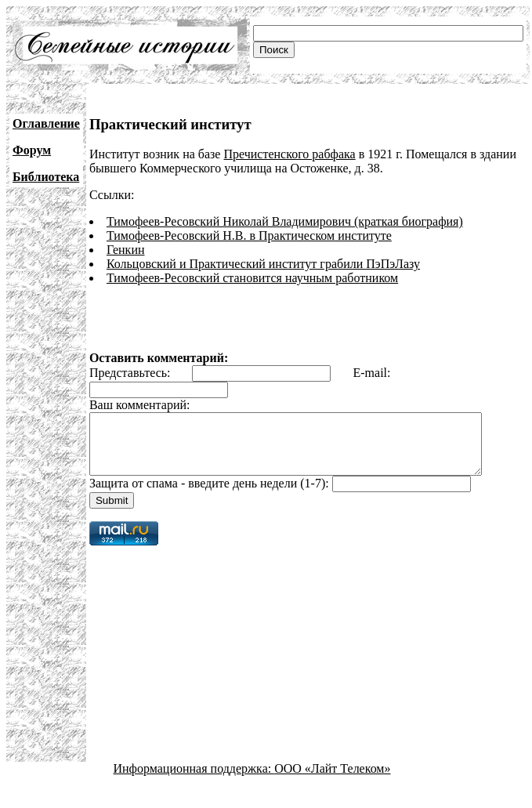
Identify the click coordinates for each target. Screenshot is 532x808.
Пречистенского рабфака (289, 154)
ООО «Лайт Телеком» (332, 780)
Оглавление (46, 123)
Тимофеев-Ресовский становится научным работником (252, 278)
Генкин (126, 250)
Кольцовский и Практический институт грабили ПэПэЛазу (263, 264)
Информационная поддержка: (194, 780)
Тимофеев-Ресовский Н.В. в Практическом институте (249, 236)
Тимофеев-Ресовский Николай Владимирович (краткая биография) (285, 221)
